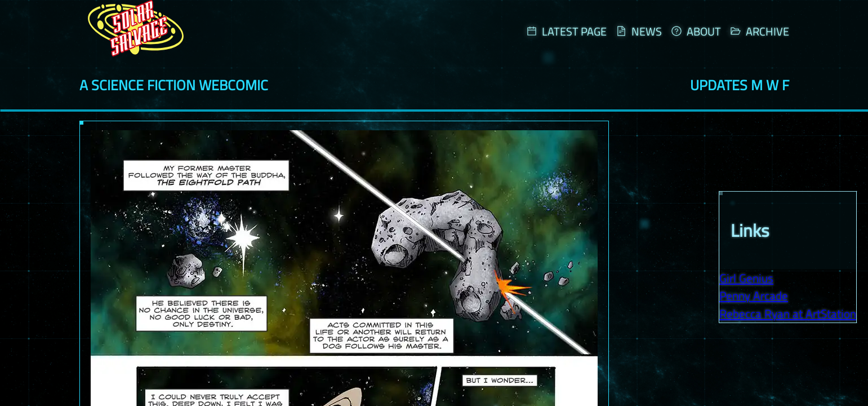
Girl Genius (746, 277)
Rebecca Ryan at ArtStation (788, 313)
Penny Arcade (754, 295)
